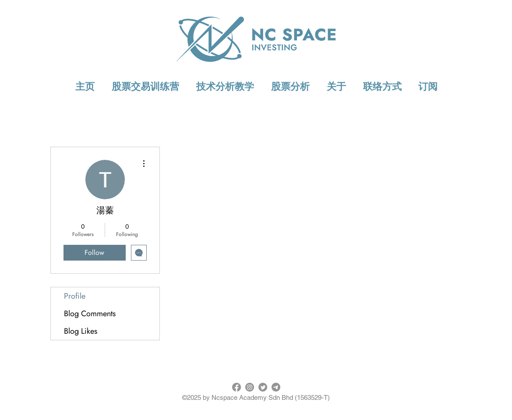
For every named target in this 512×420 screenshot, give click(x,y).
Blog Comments (90, 314)
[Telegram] (276, 387)
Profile (75, 296)
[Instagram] (250, 387)
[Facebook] (237, 387)
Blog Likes (81, 331)
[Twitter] (263, 387)
